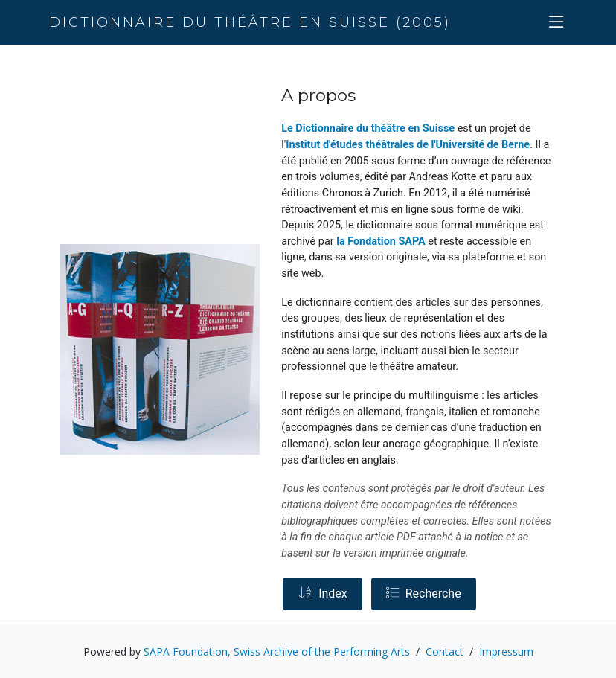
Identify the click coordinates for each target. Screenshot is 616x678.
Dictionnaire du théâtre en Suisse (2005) (250, 22)
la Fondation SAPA (381, 242)
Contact (445, 652)
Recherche (424, 594)
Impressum (506, 652)
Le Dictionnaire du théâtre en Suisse (368, 128)
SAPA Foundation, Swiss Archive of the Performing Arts (277, 652)
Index (323, 594)
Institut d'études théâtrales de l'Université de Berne (408, 145)
